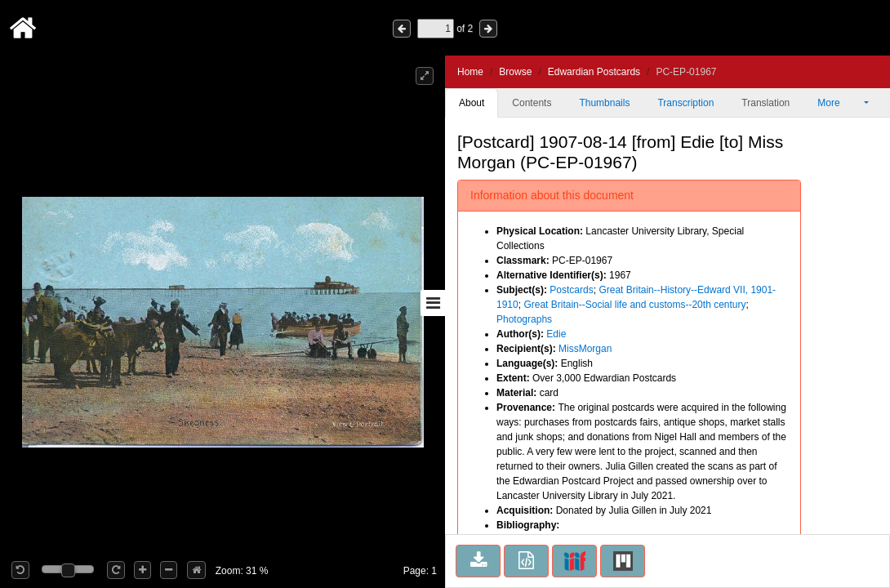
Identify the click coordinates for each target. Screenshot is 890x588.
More (839, 103)
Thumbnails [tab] (604, 103)
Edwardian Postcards (594, 72)
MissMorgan (585, 349)
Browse (515, 72)
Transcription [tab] (685, 103)
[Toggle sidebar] (433, 303)
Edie (556, 334)
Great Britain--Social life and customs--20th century (634, 305)
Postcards (571, 290)
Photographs (524, 319)
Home (470, 72)
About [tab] (472, 103)
